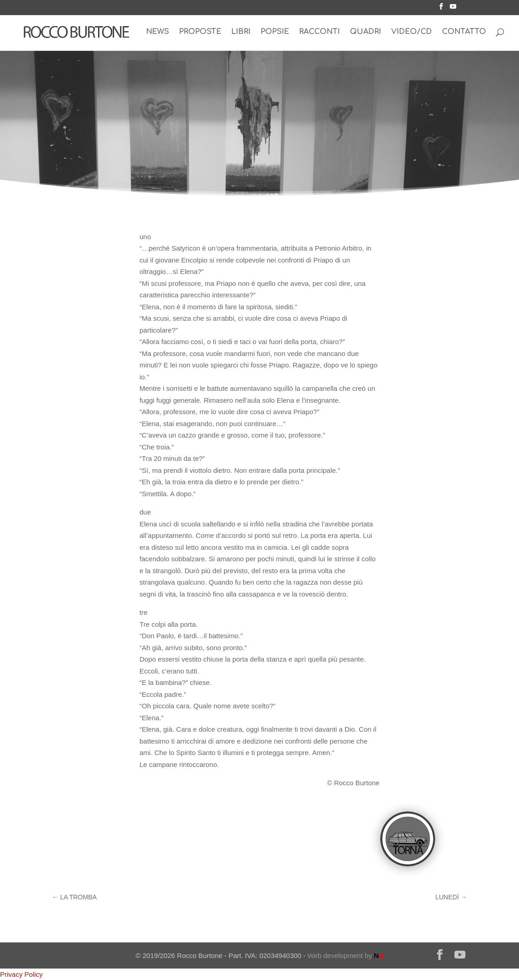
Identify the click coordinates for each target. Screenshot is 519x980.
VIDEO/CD (412, 33)
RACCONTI (320, 33)
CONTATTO (464, 33)
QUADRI (366, 33)
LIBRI (241, 33)
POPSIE (275, 33)
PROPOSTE (200, 33)
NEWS (158, 33)
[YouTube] (453, 9)
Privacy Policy (21, 974)
